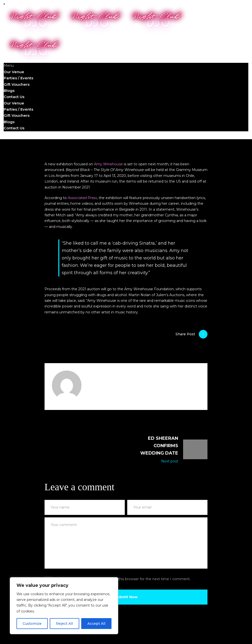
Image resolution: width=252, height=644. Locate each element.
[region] (64, 606)
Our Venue (14, 72)
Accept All (96, 624)
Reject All (64, 624)
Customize (32, 624)
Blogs (9, 91)
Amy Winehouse (108, 164)
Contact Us (14, 97)
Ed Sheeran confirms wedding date (159, 446)
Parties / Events (18, 78)
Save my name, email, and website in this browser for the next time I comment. (122, 579)
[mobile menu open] (4, 4)
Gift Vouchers (17, 84)
